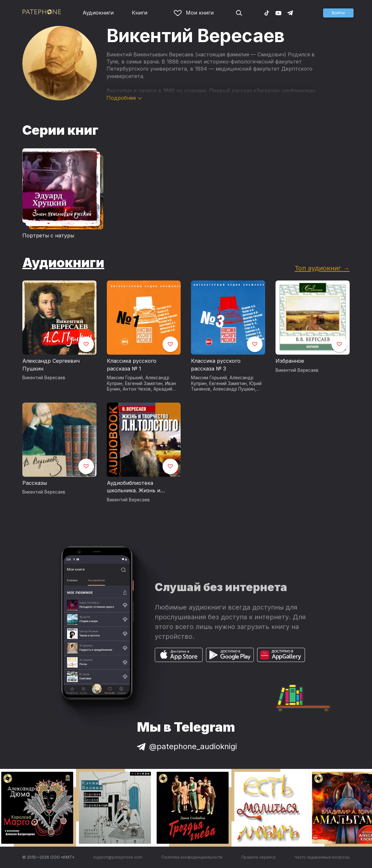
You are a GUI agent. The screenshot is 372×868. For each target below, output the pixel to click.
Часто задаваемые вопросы (322, 857)
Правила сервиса (258, 857)
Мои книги (194, 13)
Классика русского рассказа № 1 (132, 365)
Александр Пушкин (234, 389)
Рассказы (35, 483)
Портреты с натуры (48, 235)
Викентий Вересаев (44, 378)
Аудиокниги (98, 13)
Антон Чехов (137, 389)
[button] (338, 13)
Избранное (290, 361)
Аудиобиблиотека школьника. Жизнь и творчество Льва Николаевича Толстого (137, 487)
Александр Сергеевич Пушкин (51, 365)
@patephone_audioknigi (186, 746)
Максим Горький (125, 378)
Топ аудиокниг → (322, 268)
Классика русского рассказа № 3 (216, 365)
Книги (140, 13)
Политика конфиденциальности (192, 857)
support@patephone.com (118, 857)
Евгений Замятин (144, 383)
